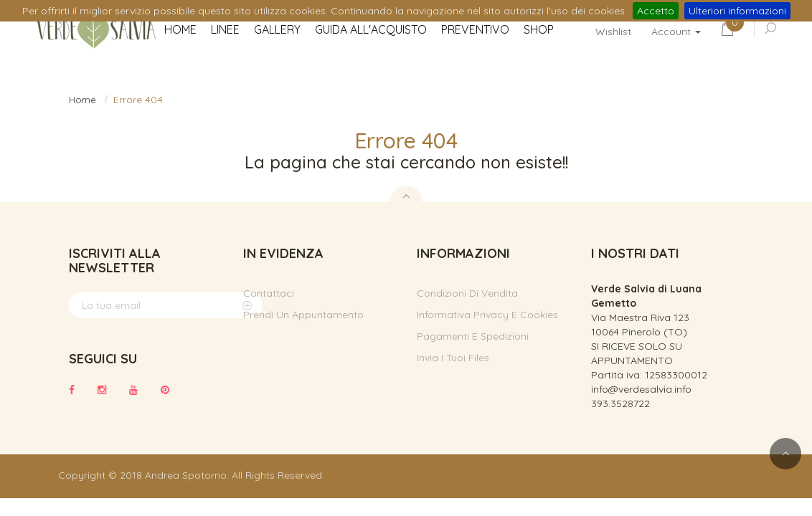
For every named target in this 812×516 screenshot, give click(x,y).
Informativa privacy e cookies (487, 315)
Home (82, 100)
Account (676, 32)
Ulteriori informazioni (737, 11)
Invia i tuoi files (453, 358)
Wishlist (613, 32)
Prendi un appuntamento (303, 315)
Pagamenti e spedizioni (473, 336)
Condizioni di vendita (467, 293)
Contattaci (269, 293)
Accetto (656, 11)
